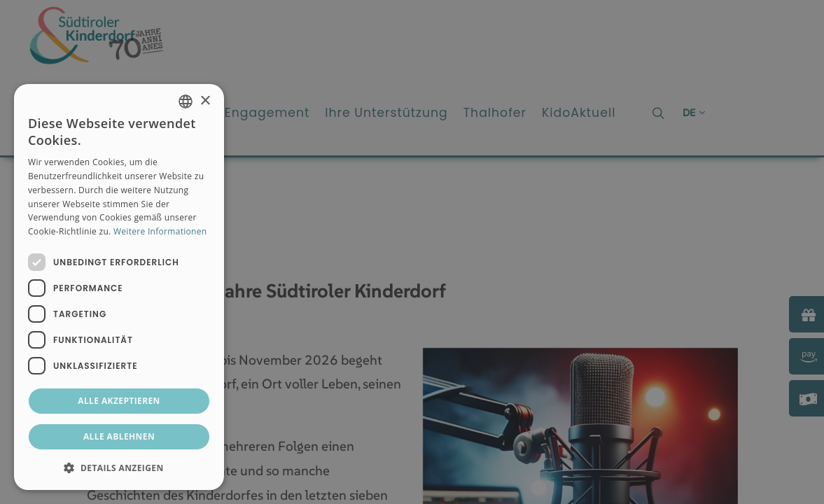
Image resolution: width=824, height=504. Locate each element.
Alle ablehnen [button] (119, 436)
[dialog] (119, 287)
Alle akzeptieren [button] (119, 401)
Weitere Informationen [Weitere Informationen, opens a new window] (160, 231)
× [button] (205, 101)
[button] (119, 468)
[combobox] (186, 101)
